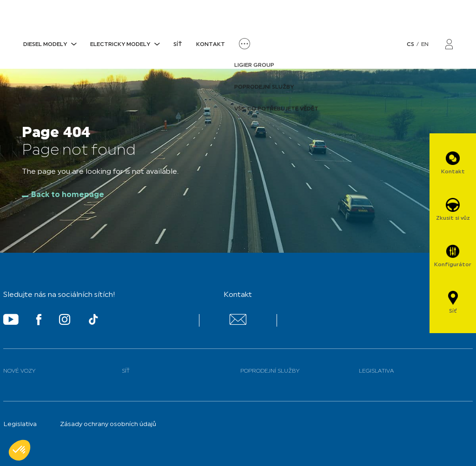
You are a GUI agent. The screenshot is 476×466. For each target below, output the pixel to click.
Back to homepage (68, 195)
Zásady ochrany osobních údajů (108, 424)
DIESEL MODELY (45, 45)
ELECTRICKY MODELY (120, 45)
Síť (178, 45)
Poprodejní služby (270, 371)
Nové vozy (19, 371)
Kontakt (211, 45)
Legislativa (376, 371)
